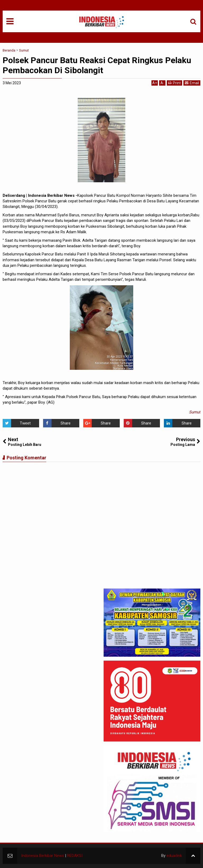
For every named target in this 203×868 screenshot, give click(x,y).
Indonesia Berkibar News (43, 856)
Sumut (195, 412)
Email (192, 83)
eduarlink (174, 856)
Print (174, 83)
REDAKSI (75, 856)
